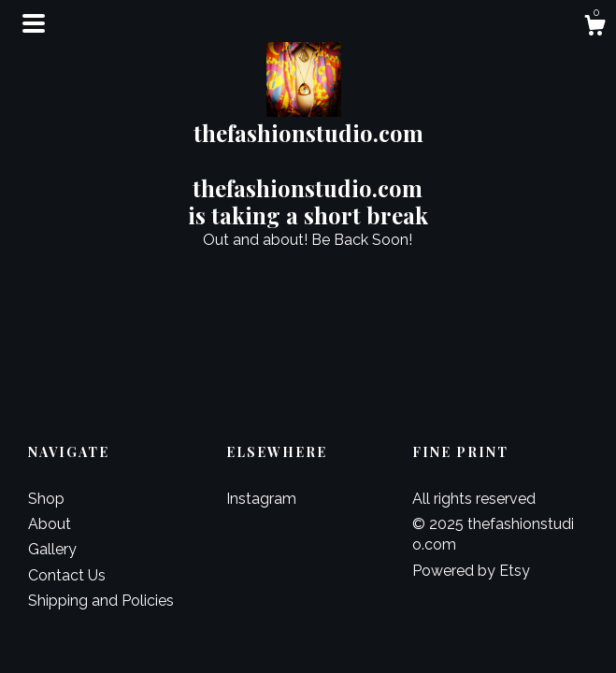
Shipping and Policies (101, 601)
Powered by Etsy (471, 571)
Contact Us (67, 575)
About (50, 524)
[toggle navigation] (34, 23)
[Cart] (595, 28)
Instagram (261, 499)
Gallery (52, 549)
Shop (46, 499)
